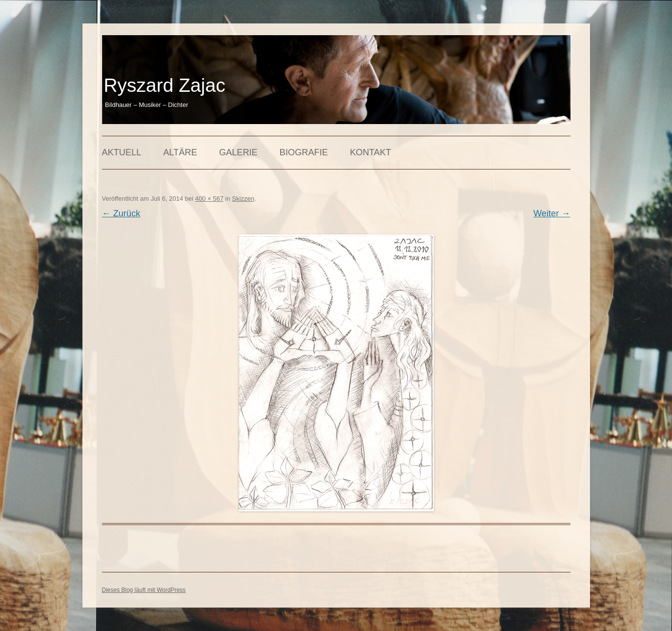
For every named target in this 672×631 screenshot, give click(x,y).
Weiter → (552, 213)
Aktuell (122, 152)
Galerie (238, 152)
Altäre (180, 152)
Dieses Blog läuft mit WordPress (144, 590)
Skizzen (243, 199)
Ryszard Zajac (164, 85)
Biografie (304, 152)
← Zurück (121, 213)
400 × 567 (209, 199)
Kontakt (371, 152)
